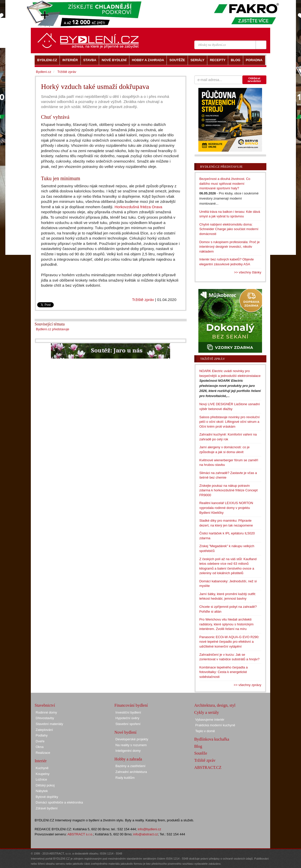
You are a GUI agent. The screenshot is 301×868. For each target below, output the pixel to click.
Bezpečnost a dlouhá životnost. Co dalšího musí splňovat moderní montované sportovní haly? (225, 183)
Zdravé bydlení (47, 808)
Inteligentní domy (128, 751)
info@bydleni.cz (149, 829)
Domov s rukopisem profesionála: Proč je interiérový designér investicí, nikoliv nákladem (230, 247)
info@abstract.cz (146, 834)
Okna (40, 747)
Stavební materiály (49, 724)
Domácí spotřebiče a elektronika (59, 802)
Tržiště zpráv (143, 300)
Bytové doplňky (47, 797)
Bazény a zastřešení (130, 766)
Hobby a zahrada (128, 759)
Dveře (40, 741)
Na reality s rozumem (131, 745)
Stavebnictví (45, 705)
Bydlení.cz (44, 72)
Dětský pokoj (45, 785)
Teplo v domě (205, 731)
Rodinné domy (46, 712)
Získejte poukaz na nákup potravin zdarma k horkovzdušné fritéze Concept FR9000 (229, 490)
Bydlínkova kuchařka (212, 739)
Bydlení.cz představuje (53, 329)
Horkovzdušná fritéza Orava (139, 207)
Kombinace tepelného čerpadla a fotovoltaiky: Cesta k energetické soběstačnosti (224, 672)
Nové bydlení (125, 732)
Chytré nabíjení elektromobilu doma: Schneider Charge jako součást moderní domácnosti (229, 229)
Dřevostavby (45, 718)
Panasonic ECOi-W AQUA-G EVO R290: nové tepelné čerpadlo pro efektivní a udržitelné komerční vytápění (229, 642)
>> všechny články (248, 272)
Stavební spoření (128, 724)
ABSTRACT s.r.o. (80, 834)
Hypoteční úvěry (127, 718)
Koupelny (43, 774)
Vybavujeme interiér (210, 720)
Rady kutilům (125, 778)
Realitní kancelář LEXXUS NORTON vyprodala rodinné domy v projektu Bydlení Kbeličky (226, 508)
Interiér (41, 761)
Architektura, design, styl (215, 705)
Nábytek (42, 791)
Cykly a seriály (207, 712)
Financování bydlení (131, 705)
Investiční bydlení (128, 712)
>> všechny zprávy (248, 685)
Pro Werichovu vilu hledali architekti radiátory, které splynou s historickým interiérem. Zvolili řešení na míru (227, 624)
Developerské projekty (132, 739)
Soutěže (201, 753)
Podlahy (42, 735)
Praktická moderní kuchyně (215, 725)
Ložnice (41, 779)
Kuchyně (42, 768)
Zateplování (44, 730)
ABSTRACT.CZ (208, 767)
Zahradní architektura (131, 772)
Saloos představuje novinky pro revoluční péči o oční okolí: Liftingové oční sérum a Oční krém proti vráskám (230, 422)
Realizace (43, 753)
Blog (198, 746)
